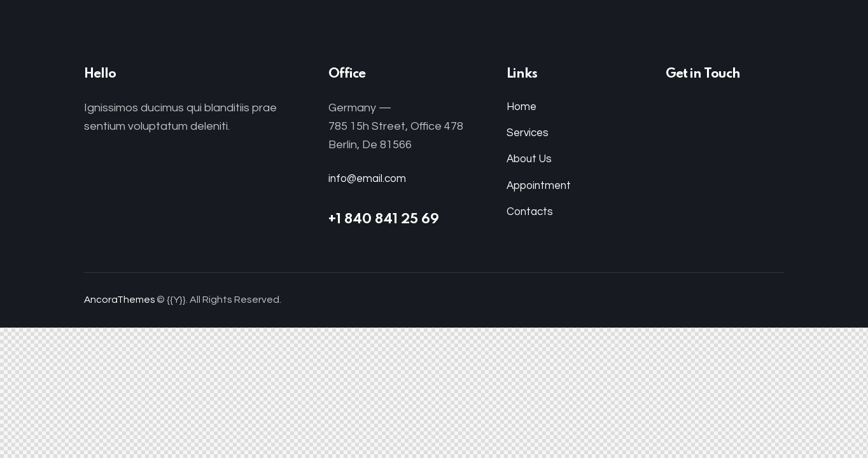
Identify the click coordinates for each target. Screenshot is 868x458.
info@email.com (369, 178)
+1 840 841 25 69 (384, 220)
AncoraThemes (120, 300)
